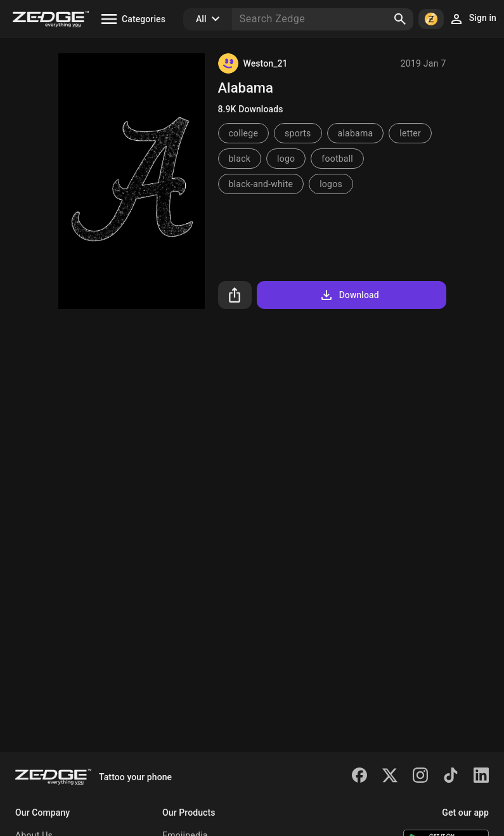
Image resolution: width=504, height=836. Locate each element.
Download (349, 295)
